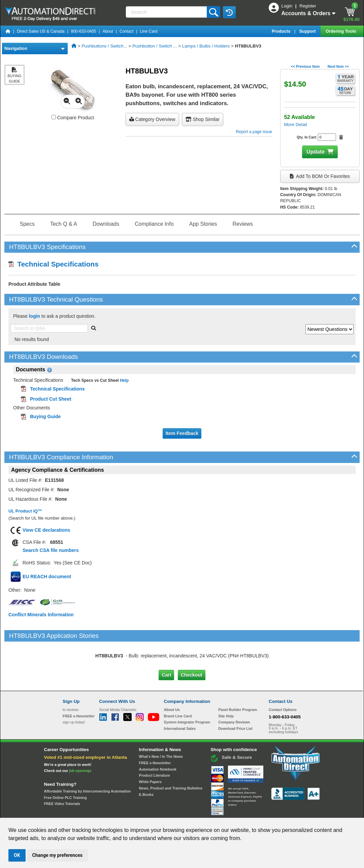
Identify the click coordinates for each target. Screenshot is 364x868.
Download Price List (235, 700)
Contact (126, 31)
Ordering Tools (341, 31)
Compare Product (73, 118)
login (35, 316)
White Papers (151, 753)
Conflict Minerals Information (41, 615)
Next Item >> (338, 66)
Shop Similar (203, 119)
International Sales (180, 700)
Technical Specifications (54, 264)
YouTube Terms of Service (269, 811)
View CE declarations (46, 530)
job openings (80, 742)
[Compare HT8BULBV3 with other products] (54, 117)
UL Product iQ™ (25, 511)
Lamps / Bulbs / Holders (206, 46)
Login (288, 6)
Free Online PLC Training (65, 769)
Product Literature (155, 747)
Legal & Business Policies (220, 811)
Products (282, 31)
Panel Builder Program (238, 681)
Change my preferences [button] (57, 855)
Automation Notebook (158, 741)
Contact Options (283, 681)
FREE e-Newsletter (155, 735)
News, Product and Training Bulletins (171, 760)
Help (124, 380)
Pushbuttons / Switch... (104, 46)
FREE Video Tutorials (62, 775)
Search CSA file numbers (51, 550)
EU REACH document (47, 577)
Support (308, 31)
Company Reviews (234, 694)
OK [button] (17, 855)
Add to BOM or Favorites (320, 176)
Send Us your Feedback (110, 811)
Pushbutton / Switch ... (155, 46)
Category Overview (152, 119)
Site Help (226, 687)
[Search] (167, 12)
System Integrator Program (187, 694)
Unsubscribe (146, 811)
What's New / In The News (161, 728)
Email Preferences (177, 811)
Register (308, 6)
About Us (172, 681)
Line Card (148, 31)
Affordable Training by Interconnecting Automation (88, 763)
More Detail (296, 125)
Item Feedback (182, 433)
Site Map (77, 811)
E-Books (146, 766)
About (108, 31)
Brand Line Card (178, 687)
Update (316, 152)
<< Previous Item (305, 66)
